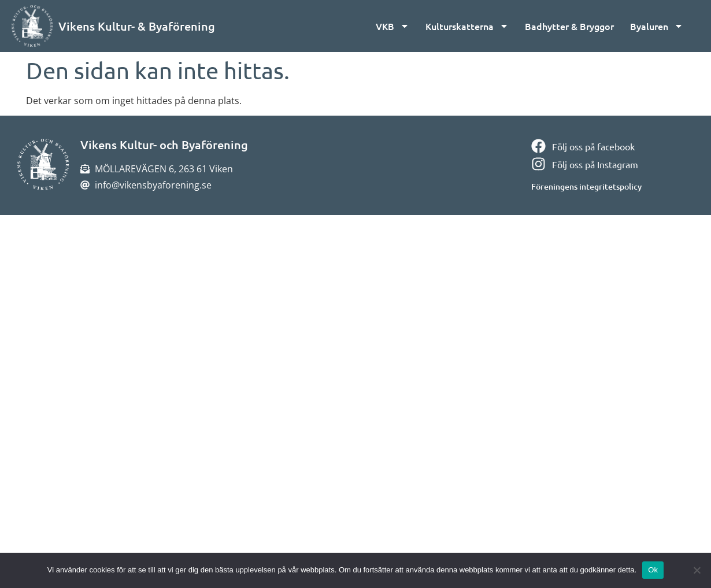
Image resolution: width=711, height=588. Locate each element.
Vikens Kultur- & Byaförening (137, 26)
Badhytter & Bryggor (569, 26)
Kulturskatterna (467, 26)
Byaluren (657, 26)
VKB (392, 26)
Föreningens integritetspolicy (586, 186)
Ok (653, 570)
